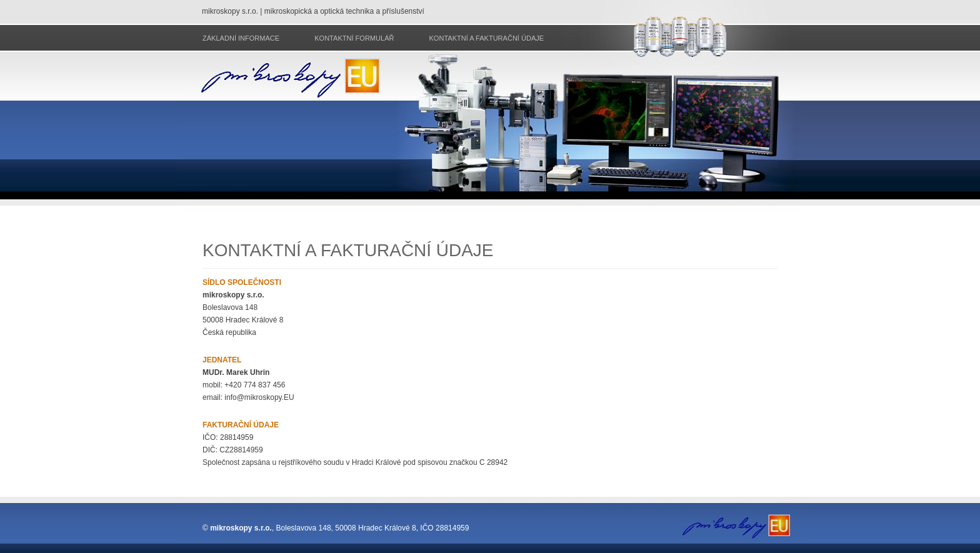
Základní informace (241, 38)
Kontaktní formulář (354, 38)
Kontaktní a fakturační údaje (486, 38)
